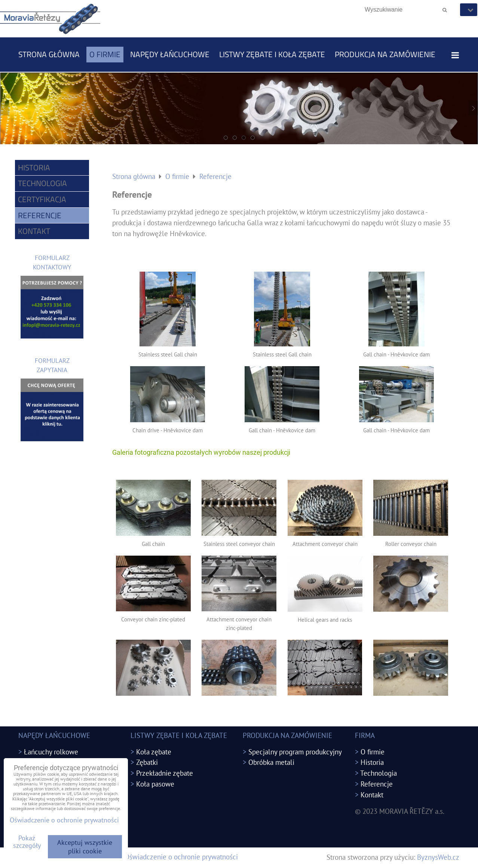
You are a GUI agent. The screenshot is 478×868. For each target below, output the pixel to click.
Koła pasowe (155, 784)
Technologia (42, 183)
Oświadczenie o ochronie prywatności (181, 857)
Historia (34, 167)
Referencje (40, 215)
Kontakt (34, 231)
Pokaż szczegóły (27, 842)
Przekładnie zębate (165, 773)
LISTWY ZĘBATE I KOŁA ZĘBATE (272, 54)
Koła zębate (154, 752)
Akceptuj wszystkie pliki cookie (85, 847)
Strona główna (49, 54)
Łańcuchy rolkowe (51, 752)
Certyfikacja (42, 199)
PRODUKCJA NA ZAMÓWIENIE (385, 54)
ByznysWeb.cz (438, 857)
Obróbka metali (271, 762)
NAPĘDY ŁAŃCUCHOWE (170, 54)
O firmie (105, 54)
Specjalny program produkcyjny (295, 752)
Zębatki (147, 762)
